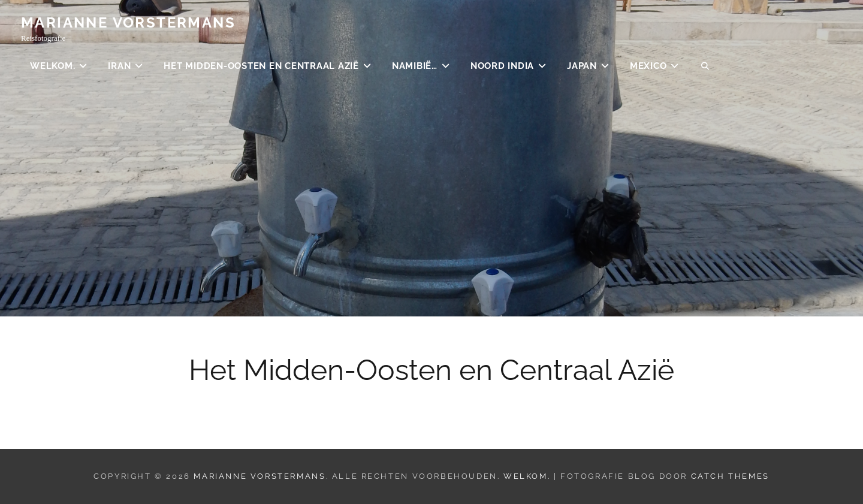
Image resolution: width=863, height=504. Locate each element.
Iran (119, 66)
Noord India (502, 66)
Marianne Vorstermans (128, 22)
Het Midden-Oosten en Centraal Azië (261, 66)
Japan (582, 66)
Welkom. (52, 66)
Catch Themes (730, 476)
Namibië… (415, 66)
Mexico (648, 66)
